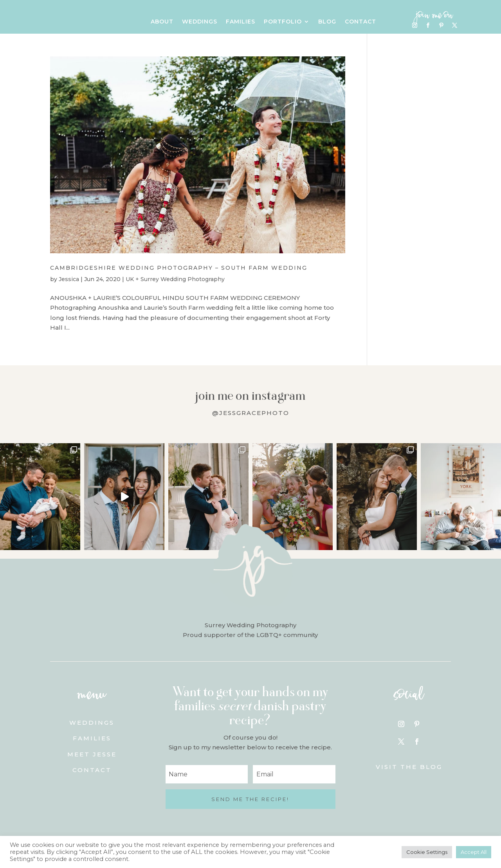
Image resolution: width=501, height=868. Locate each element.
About (162, 22)
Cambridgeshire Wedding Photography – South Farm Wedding (179, 268)
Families (241, 22)
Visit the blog (409, 767)
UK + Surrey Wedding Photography (175, 279)
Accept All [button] (474, 852)
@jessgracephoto (251, 413)
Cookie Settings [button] (427, 852)
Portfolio (283, 22)
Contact (360, 22)
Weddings (200, 22)
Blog (327, 22)
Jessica (69, 279)
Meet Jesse (92, 754)
